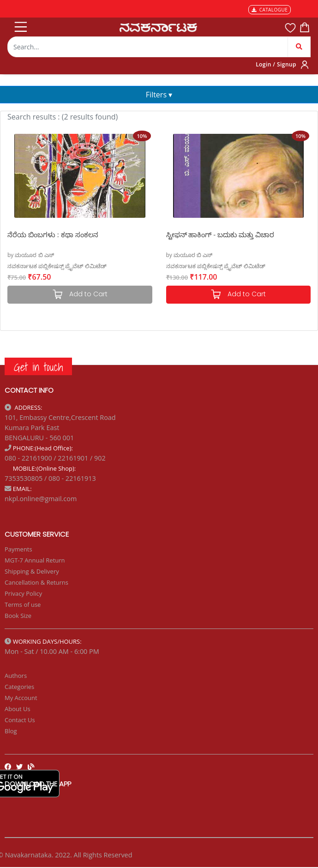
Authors (16, 676)
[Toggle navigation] (20, 25)
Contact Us (20, 720)
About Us (18, 709)
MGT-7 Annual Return (35, 560)
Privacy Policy (23, 593)
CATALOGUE (270, 10)
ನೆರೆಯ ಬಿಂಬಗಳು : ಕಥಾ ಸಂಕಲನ (53, 234)
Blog (11, 731)
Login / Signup (276, 64)
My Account (21, 698)
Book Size (18, 616)
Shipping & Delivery (32, 571)
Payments (18, 549)
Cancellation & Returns (36, 582)
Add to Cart (238, 295)
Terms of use (23, 605)
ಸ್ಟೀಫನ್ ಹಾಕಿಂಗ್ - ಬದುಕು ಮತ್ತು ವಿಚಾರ (220, 234)
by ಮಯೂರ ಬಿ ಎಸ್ (31, 255)
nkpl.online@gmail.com (41, 499)
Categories (19, 687)
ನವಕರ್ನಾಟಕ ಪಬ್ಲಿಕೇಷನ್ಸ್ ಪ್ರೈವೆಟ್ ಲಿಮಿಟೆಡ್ (57, 266)
